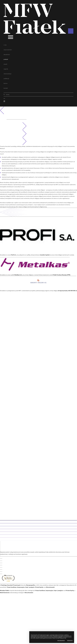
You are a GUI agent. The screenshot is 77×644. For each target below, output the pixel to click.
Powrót (5, 110)
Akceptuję (70, 640)
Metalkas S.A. (18, 275)
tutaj (65, 638)
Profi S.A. (14, 255)
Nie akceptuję (61, 640)
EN (4, 99)
